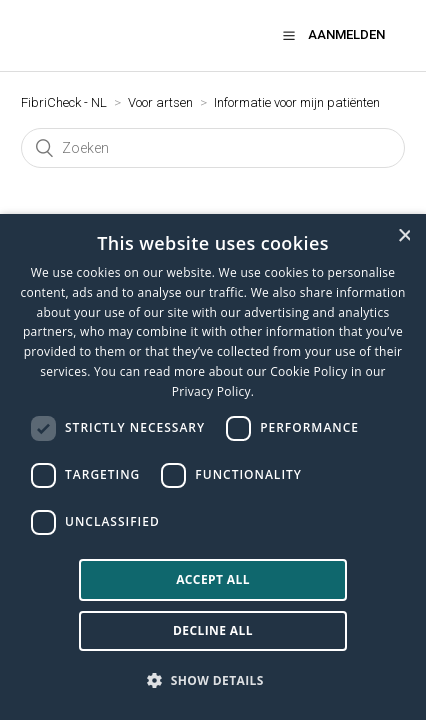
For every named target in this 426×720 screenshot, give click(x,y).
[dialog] (213, 467)
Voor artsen (160, 102)
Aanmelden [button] (346, 34)
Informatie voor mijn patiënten (297, 102)
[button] (289, 35)
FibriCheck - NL (64, 102)
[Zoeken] (212, 148)
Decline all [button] (213, 630)
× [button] (404, 235)
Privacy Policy (211, 391)
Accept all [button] (213, 579)
